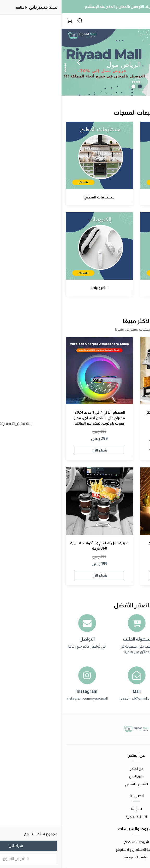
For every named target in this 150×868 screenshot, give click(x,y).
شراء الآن (112, 445)
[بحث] (18, 21)
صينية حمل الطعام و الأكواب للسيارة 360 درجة (38, 546)
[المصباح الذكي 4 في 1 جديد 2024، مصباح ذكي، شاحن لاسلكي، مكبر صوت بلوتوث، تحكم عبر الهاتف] (38, 371)
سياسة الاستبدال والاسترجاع (75, 850)
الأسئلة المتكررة (75, 817)
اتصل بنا (75, 809)
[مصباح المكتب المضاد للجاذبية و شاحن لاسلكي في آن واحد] (112, 501)
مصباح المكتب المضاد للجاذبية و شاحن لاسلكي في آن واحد (112, 546)
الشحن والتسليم (75, 784)
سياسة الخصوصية (75, 857)
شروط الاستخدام (75, 842)
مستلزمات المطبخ (38, 197)
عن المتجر (75, 769)
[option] (75, 62)
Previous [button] (133, 62)
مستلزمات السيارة (112, 288)
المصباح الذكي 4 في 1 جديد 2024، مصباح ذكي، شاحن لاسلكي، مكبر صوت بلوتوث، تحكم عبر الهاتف (38, 418)
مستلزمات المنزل (112, 197)
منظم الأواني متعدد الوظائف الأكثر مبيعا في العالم (112, 415)
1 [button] (78, 87)
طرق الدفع (75, 776)
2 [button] (72, 87)
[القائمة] (142, 21)
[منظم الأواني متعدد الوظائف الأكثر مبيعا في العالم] (112, 371)
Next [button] (17, 62)
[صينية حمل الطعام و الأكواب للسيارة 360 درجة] (38, 501)
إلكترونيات (38, 288)
